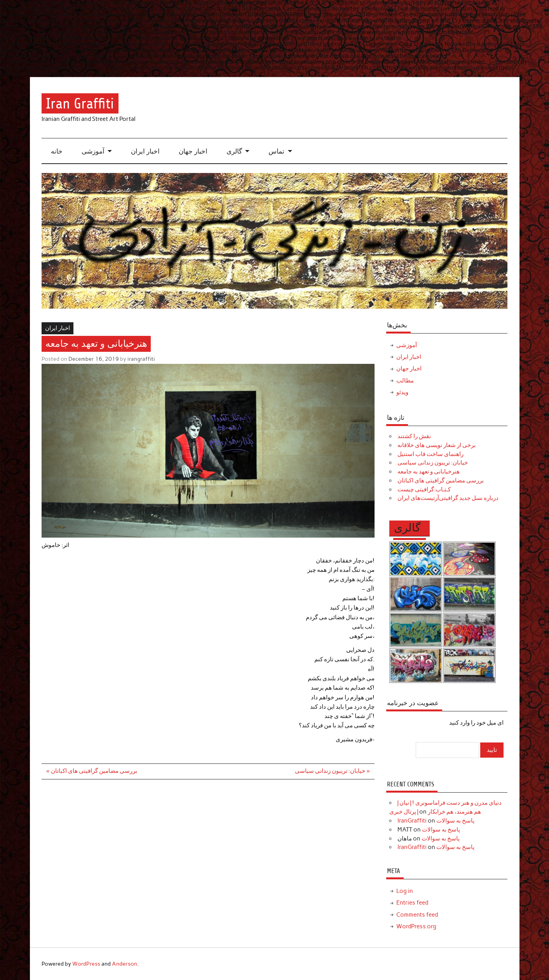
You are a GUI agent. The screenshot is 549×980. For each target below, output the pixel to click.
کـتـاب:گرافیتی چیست (424, 489)
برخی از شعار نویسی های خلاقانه (437, 445)
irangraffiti (141, 359)
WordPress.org (416, 926)
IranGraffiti (412, 821)
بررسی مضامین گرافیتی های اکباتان (441, 480)
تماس (276, 151)
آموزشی (93, 151)
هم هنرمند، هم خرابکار (454, 812)
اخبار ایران (145, 151)
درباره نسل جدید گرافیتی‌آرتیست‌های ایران (448, 498)
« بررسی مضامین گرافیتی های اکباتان (91, 771)
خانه (57, 151)
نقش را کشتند (414, 436)
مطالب (405, 381)
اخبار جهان (193, 151)
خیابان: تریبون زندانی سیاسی (433, 463)
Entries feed (412, 903)
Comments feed (417, 915)
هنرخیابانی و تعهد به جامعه (429, 472)
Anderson (125, 964)
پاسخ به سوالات (455, 821)
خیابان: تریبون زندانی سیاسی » (332, 771)
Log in (405, 891)
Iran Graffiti (80, 104)
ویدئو (402, 392)
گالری (234, 151)
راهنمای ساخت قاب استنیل (430, 454)
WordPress (86, 964)
